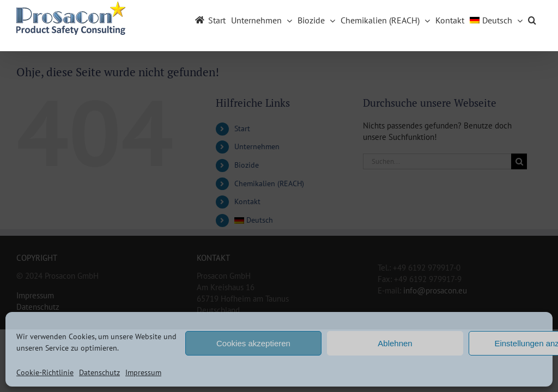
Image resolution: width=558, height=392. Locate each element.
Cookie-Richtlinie (45, 372)
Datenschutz (99, 372)
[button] (532, 18)
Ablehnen (395, 343)
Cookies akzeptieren (253, 343)
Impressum (143, 372)
